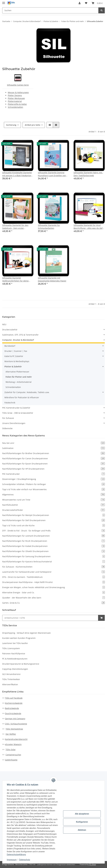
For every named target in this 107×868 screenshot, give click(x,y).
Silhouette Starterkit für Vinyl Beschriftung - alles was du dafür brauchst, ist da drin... (89, 227)
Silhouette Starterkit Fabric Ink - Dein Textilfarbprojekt (88, 174)
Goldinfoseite (11, 760)
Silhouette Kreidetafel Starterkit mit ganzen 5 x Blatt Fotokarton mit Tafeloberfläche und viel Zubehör (17, 174)
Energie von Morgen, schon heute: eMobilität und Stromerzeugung (53, 587)
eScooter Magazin (13, 744)
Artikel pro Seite (33, 125)
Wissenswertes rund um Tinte (53, 500)
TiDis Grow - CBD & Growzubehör (18, 413)
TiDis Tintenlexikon (11, 679)
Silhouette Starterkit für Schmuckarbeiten (49, 227)
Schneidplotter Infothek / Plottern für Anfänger (53, 484)
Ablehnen (82, 830)
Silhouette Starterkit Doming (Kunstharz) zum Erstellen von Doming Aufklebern (52, 174)
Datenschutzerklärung (16, 854)
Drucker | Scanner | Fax (16, 351)
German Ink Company (15, 719)
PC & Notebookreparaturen (15, 659)
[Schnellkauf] (50, 618)
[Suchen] (50, 10)
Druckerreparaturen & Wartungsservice (21, 664)
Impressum (12, 860)
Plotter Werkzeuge (16, 98)
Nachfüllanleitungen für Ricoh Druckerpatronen (53, 541)
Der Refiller (11, 734)
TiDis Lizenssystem (11, 648)
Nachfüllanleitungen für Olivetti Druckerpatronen (53, 551)
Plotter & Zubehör (13, 366)
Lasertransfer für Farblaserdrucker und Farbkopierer (53, 572)
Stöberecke (7, 428)
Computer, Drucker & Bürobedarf (18, 340)
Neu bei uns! (53, 443)
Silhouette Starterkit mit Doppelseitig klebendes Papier (52, 279)
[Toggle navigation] (4, 2)
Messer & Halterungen (18, 92)
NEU (4, 324)
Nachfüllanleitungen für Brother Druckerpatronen (53, 453)
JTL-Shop (93, 864)
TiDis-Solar (11, 750)
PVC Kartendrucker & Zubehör (16, 408)
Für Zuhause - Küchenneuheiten (53, 567)
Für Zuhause (8, 418)
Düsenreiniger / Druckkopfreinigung (53, 479)
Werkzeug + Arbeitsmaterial (19, 382)
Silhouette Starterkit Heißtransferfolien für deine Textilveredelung (15, 279)
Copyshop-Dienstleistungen (15, 669)
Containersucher (13, 755)
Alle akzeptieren (82, 814)
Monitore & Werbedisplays (17, 361)
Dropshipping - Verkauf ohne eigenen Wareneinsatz (26, 633)
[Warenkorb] (97, 3)
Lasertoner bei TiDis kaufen (15, 643)
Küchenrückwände (14, 703)
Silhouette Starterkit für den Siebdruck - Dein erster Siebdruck (15, 227)
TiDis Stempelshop (14, 729)
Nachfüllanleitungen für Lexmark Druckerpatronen (53, 536)
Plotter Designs (15, 95)
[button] (80, 3)
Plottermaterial (15, 101)
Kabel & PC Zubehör (14, 356)
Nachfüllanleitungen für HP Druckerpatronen (53, 469)
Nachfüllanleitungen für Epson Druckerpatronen (53, 464)
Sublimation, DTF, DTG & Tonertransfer (20, 335)
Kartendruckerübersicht (16, 739)
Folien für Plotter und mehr (19, 377)
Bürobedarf (10, 346)
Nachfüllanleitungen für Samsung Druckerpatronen (53, 556)
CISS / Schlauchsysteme (16, 724)
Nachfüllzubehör (53, 505)
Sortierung (11, 125)
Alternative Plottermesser (17, 372)
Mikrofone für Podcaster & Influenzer (22, 397)
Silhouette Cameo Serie (18, 85)
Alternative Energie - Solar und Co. (53, 592)
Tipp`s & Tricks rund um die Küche (53, 525)
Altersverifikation (10, 684)
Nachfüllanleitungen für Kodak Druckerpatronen (53, 546)
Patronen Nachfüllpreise (14, 654)
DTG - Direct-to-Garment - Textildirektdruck (53, 577)
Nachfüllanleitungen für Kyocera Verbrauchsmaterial (53, 562)
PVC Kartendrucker (53, 474)
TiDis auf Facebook (14, 698)
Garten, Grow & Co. (53, 603)
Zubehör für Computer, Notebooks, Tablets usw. (27, 392)
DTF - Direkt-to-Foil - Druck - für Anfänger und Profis (53, 531)
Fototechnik (10, 403)
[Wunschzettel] (86, 3)
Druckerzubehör (10, 330)
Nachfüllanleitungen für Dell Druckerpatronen (53, 520)
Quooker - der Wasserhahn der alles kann (53, 598)
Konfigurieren (82, 822)
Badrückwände (12, 708)
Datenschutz (25, 860)
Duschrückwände (13, 713)
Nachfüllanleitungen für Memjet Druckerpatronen (53, 515)
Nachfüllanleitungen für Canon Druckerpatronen (53, 458)
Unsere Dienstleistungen (14, 423)
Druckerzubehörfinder (53, 510)
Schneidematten (15, 107)
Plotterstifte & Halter (17, 104)
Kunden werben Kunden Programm (19, 638)
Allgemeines (53, 495)
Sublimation (53, 448)
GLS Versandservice (11, 674)
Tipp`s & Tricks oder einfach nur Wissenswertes (53, 489)
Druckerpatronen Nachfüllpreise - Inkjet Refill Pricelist (53, 582)
